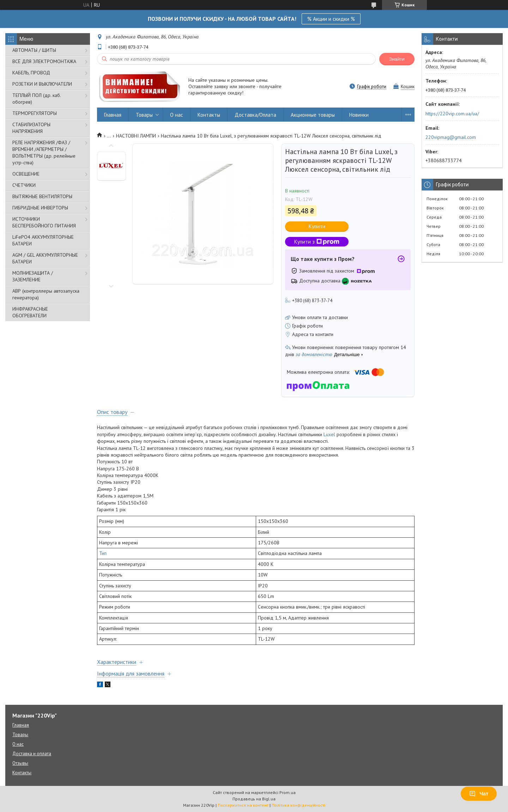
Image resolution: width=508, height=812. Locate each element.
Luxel (329, 434)
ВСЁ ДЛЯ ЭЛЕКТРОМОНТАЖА (44, 61)
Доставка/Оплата (255, 115)
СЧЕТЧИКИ (24, 185)
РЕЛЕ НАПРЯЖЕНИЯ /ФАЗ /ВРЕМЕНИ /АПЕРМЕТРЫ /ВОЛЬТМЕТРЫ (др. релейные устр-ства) (44, 152)
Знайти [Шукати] (397, 59)
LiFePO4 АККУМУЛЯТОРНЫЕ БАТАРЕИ (43, 240)
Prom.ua (288, 792)
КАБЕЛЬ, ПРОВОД (31, 73)
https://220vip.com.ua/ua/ (452, 114)
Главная (113, 115)
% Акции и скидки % (331, 19)
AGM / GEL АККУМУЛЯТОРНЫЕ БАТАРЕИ (45, 258)
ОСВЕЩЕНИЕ (26, 174)
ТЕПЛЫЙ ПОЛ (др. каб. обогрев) (37, 99)
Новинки (359, 115)
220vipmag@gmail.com (451, 137)
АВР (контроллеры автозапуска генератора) (46, 294)
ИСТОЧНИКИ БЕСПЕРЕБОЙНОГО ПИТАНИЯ (44, 222)
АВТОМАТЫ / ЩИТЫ (34, 50)
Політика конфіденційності (298, 805)
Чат (479, 794)
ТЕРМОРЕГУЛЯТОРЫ (35, 113)
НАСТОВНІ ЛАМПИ (136, 136)
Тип (103, 553)
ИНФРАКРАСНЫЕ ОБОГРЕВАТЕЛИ (30, 312)
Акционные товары (313, 115)
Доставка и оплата (32, 754)
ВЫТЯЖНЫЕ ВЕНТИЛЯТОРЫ (42, 196)
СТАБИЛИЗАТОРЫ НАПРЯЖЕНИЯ (31, 128)
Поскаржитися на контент (243, 805)
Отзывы (20, 763)
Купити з (317, 242)
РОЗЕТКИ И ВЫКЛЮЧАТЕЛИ (42, 84)
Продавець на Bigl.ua (254, 799)
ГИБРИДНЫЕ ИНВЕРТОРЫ (40, 208)
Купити (317, 226)
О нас (177, 115)
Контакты (209, 115)
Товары (144, 115)
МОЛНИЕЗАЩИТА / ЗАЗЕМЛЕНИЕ (33, 276)
